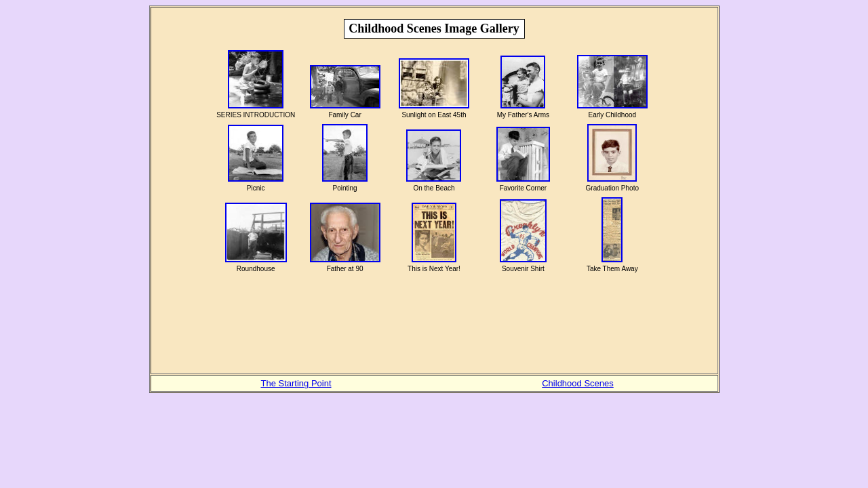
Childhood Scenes (578, 383)
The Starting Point (296, 383)
